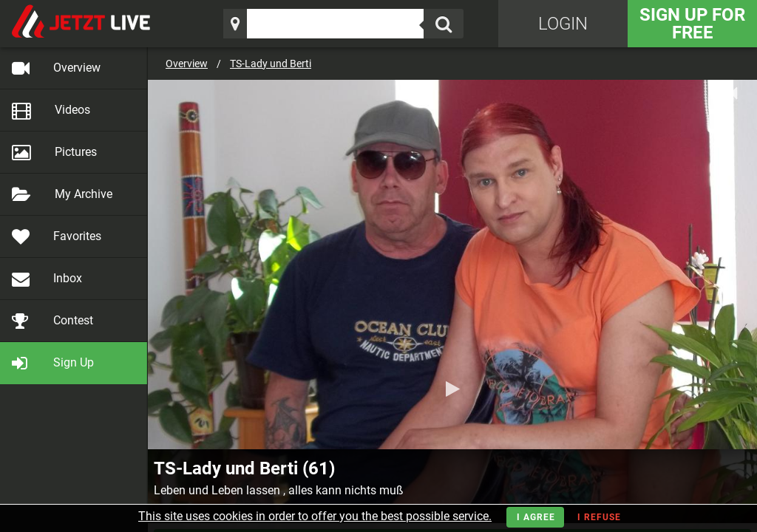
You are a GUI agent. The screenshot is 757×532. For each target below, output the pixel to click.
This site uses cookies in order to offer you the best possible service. (315, 516)
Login (563, 24)
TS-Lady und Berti (271, 64)
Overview (187, 64)
